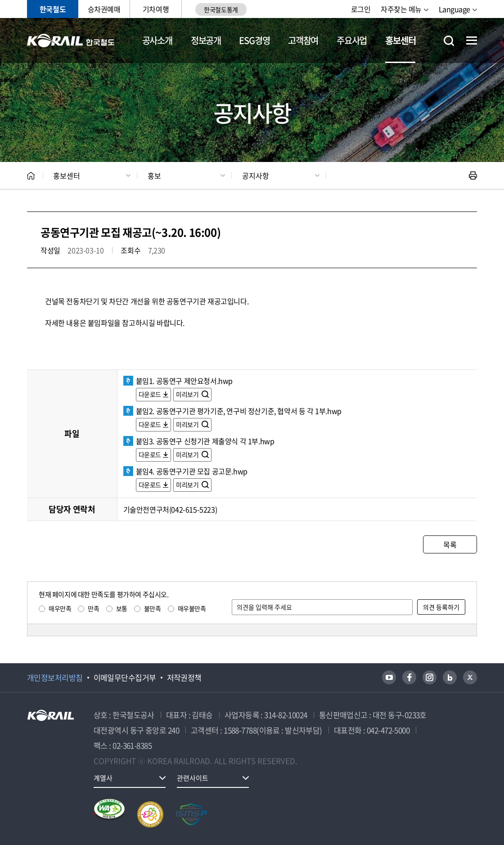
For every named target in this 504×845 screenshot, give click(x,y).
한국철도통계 (221, 9)
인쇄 (473, 175)
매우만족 (60, 608)
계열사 (103, 778)
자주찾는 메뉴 (401, 9)
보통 (122, 608)
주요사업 (352, 40)
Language (454, 9)
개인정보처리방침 (55, 678)
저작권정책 (184, 678)
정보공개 (206, 40)
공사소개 (157, 40)
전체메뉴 (472, 40)
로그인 (361, 9)
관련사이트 (193, 778)
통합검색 (449, 41)
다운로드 (150, 394)
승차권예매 (104, 9)
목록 (450, 544)
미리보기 (188, 394)
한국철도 (53, 9)
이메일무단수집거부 (125, 678)
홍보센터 (400, 40)
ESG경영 (254, 40)
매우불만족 (192, 608)
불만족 (153, 608)
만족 (93, 608)
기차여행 (156, 9)
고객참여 (303, 40)
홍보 (154, 175)
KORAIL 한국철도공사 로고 (71, 40)
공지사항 (256, 175)
